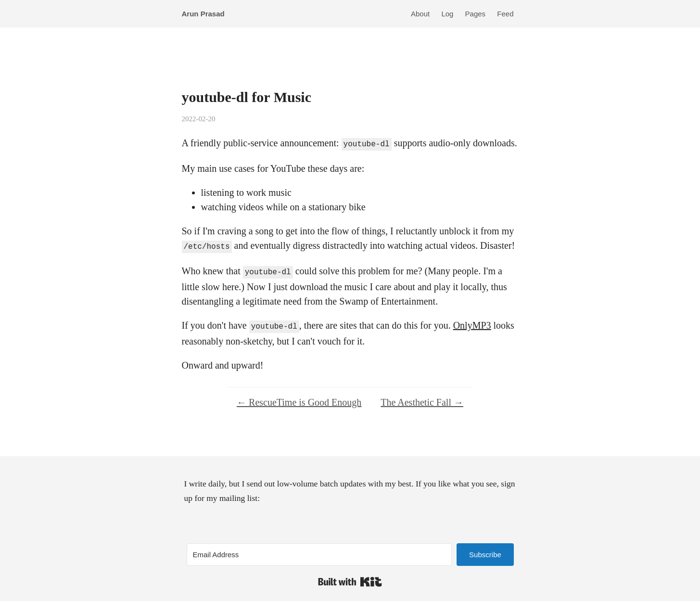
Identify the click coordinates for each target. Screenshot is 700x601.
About (420, 14)
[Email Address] (319, 551)
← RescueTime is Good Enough (299, 398)
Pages (476, 14)
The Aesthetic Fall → (422, 398)
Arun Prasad (203, 14)
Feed (505, 14)
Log (447, 14)
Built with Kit (350, 578)
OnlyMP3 (472, 322)
